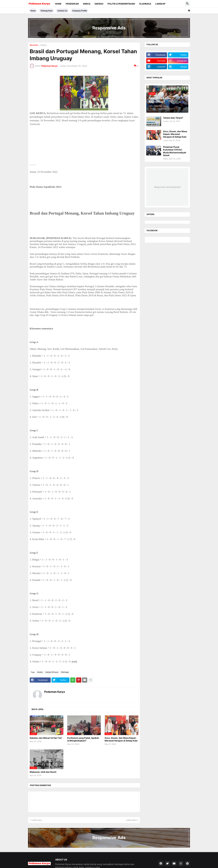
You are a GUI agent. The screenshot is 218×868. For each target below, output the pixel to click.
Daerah (99, 4)
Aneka (87, 4)
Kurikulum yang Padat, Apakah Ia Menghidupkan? (83, 739)
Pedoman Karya (54, 692)
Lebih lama (131, 820)
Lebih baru (37, 820)
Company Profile (80, 11)
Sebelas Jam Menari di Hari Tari (46, 738)
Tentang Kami (46, 11)
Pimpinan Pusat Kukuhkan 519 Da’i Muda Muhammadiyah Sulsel (175, 151)
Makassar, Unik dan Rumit (43, 772)
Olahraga (145, 4)
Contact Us (62, 11)
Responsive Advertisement (167, 187)
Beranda (34, 45)
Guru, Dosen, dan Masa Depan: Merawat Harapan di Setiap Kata (121, 739)
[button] (187, 4)
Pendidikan (72, 4)
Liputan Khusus (52, 672)
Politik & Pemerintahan (121, 4)
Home (58, 4)
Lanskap (160, 4)
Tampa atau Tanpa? (173, 118)
